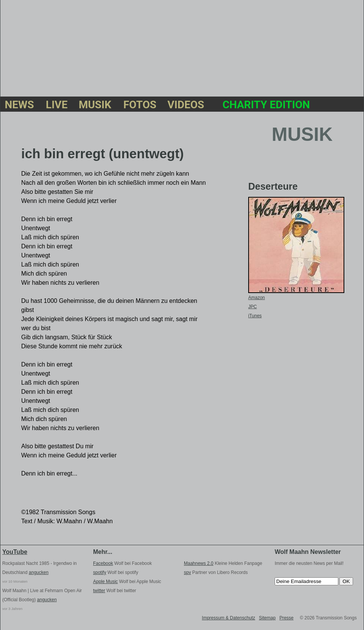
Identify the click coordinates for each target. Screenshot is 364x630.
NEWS (19, 106)
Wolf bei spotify (116, 572)
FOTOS (139, 106)
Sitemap (267, 618)
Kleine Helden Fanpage (223, 563)
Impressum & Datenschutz (229, 618)
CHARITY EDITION (266, 106)
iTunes (255, 316)
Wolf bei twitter (115, 591)
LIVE (56, 106)
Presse (286, 618)
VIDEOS (186, 106)
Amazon (257, 298)
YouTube (15, 552)
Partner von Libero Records (216, 572)
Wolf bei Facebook (122, 563)
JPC (253, 307)
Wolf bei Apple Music (127, 582)
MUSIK (95, 106)
